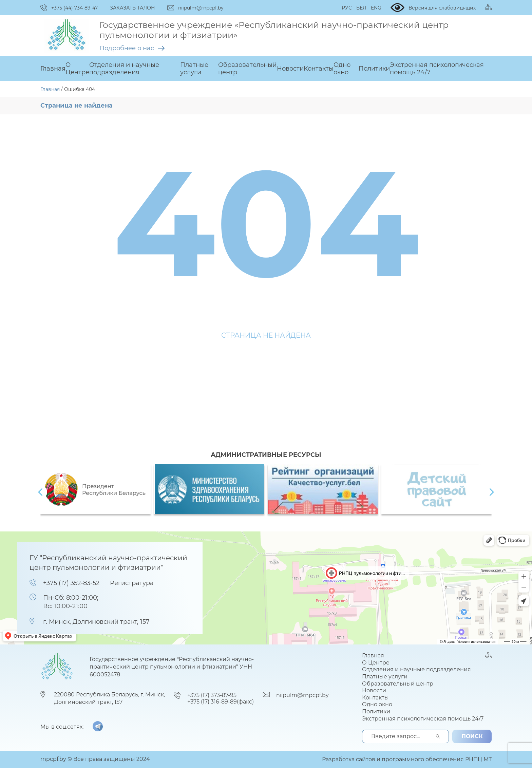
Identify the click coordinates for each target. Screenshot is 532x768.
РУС (347, 8)
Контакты (319, 69)
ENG (376, 8)
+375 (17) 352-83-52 (71, 583)
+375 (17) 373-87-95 (212, 695)
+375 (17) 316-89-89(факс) (221, 702)
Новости (290, 69)
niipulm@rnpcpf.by (302, 695)
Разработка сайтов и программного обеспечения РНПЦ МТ (407, 759)
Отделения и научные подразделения (124, 69)
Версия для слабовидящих (433, 8)
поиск (472, 736)
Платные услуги (194, 69)
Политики (374, 69)
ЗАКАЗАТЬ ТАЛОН (132, 8)
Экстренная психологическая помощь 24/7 (437, 69)
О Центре (77, 69)
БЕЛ (361, 8)
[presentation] (40, 492)
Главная (53, 69)
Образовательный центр (247, 69)
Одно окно (342, 69)
